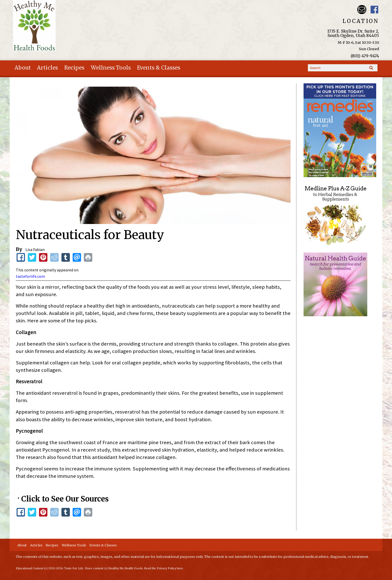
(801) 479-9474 (365, 56)
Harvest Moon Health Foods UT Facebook (375, 10)
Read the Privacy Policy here (164, 568)
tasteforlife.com (30, 276)
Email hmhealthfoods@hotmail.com (362, 10)
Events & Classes (159, 68)
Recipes (74, 68)
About (23, 68)
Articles (47, 68)
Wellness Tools (111, 68)
